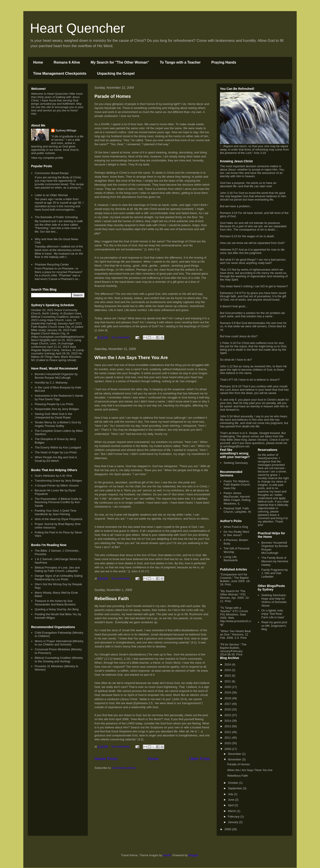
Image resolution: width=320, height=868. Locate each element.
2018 (228, 698)
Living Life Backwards (231, 559)
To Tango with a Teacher (180, 62)
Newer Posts (106, 759)
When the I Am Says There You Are (131, 358)
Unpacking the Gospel (116, 73)
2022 (228, 676)
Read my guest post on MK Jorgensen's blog (274, 626)
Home (38, 62)
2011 (228, 738)
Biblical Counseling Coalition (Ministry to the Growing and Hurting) (59, 660)
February (234, 817)
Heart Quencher (77, 28)
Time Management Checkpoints (60, 73)
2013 (228, 726)
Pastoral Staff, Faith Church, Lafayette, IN (237, 510)
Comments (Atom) (124, 768)
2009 (228, 749)
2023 (228, 670)
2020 (228, 687)
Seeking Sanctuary (236, 463)
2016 (228, 709)
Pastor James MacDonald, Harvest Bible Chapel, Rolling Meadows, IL (237, 498)
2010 (228, 743)
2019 (228, 692)
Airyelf (167, 855)
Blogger (193, 855)
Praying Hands (224, 62)
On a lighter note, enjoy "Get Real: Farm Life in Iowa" (273, 614)
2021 (228, 681)
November (235, 759)
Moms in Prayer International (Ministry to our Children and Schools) (59, 643)
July (231, 794)
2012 (228, 732)
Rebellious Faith (112, 599)
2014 (228, 721)
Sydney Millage (66, 130)
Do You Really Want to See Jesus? (236, 533)
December (235, 754)
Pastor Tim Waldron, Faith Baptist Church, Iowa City (237, 485)
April (231, 805)
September (235, 788)
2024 (228, 664)
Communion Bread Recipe (52, 173)
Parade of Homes (113, 96)
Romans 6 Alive (67, 62)
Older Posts (199, 759)
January (234, 822)
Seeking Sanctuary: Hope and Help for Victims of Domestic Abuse (274, 600)
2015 (228, 715)
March (232, 811)
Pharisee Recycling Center (52, 264)
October (234, 783)
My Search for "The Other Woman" (120, 62)
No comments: (121, 337)
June (232, 800)
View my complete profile (47, 158)
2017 (228, 704)
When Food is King (236, 527)
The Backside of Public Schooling (56, 217)
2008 (228, 829)
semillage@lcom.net (236, 446)
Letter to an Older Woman (51, 195)
